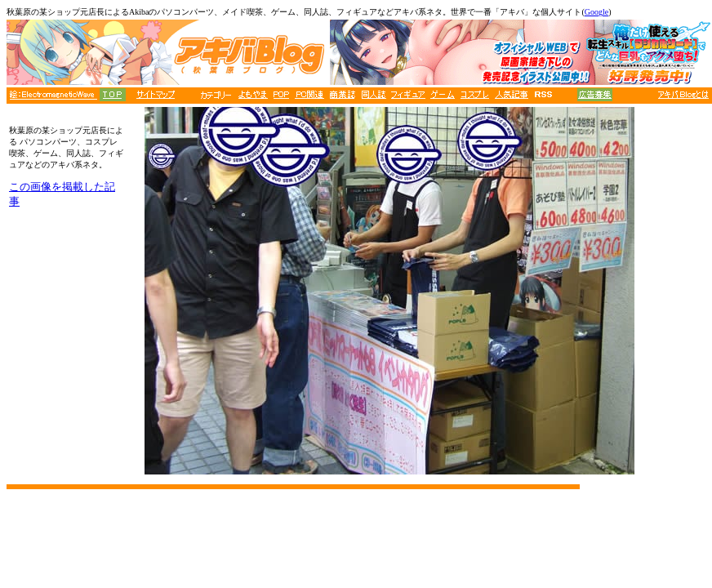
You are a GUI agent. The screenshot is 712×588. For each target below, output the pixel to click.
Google (596, 12)
